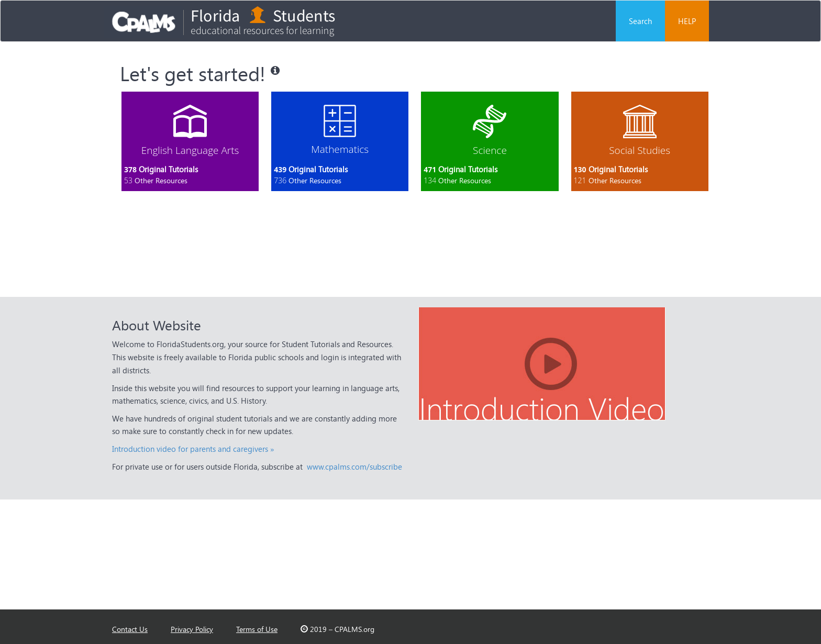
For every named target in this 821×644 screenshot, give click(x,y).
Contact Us (130, 629)
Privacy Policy (192, 629)
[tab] (190, 141)
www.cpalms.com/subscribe (354, 467)
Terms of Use (257, 629)
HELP (687, 21)
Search (640, 21)
